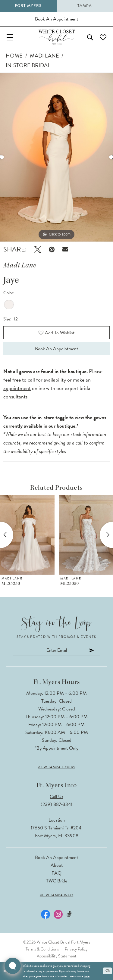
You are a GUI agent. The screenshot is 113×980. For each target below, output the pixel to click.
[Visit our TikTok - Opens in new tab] (69, 914)
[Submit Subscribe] (92, 650)
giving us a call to (71, 443)
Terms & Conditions (42, 949)
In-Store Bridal (28, 65)
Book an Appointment (56, 349)
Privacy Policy (76, 949)
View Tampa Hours (56, 767)
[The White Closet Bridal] (57, 37)
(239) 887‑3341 (56, 804)
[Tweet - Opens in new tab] (38, 250)
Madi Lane (44, 56)
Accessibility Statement (57, 956)
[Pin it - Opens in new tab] (52, 250)
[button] (10, 37)
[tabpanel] (56, 157)
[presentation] (27, 535)
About (57, 865)
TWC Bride (57, 881)
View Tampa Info (56, 895)
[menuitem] (10, 37)
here (87, 976)
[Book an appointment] (56, 19)
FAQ (56, 873)
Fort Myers (28, 6)
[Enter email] (56, 650)
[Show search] (90, 37)
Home (14, 56)
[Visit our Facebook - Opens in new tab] (46, 914)
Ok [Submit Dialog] (108, 971)
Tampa (85, 6)
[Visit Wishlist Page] (103, 37)
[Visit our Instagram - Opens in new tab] (58, 914)
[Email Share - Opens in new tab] (65, 250)
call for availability (47, 380)
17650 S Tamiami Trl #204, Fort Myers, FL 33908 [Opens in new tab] (57, 832)
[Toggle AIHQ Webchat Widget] (13, 966)
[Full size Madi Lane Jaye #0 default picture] (56, 157)
